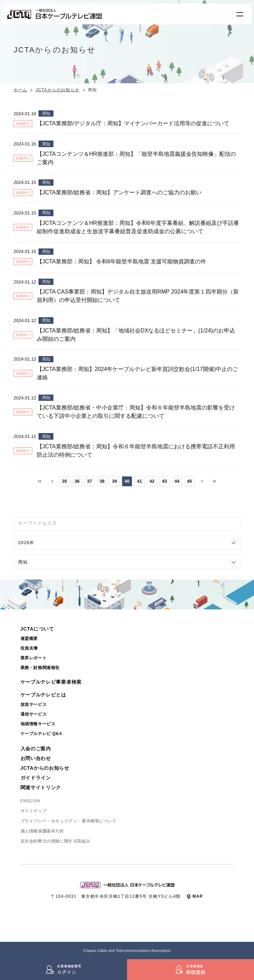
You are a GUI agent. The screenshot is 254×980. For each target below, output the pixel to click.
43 (164, 481)
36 (77, 481)
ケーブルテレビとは (43, 695)
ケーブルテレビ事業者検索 (51, 682)
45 (189, 481)
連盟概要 (29, 639)
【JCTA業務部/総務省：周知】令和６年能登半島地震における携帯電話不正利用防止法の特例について (136, 451)
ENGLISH (31, 801)
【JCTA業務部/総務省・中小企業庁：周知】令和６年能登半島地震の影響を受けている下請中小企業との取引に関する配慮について (136, 412)
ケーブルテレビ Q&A (41, 734)
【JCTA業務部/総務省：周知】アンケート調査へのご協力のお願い (119, 192)
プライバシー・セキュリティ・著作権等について (69, 821)
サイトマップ (34, 811)
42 (152, 481)
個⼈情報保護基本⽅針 (42, 831)
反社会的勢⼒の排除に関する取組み (56, 841)
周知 (46, 113)
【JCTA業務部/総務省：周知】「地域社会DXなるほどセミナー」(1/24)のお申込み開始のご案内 (136, 335)
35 (65, 481)
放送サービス (34, 704)
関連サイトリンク (41, 787)
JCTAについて (37, 629)
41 (139, 481)
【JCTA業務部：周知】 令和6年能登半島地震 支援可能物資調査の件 (122, 261)
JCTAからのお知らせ (58, 90)
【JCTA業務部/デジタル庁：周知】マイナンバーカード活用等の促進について (133, 123)
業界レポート (34, 658)
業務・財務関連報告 (40, 668)
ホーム (20, 90)
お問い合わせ (36, 758)
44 (177, 481)
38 (102, 481)
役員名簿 (29, 648)
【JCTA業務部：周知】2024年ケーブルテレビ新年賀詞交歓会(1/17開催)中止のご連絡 (137, 373)
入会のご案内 (36, 749)
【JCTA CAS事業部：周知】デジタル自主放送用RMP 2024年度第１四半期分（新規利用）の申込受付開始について (138, 296)
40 (127, 481)
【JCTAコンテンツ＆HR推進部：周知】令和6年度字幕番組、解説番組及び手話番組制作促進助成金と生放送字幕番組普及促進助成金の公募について (138, 227)
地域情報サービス (38, 724)
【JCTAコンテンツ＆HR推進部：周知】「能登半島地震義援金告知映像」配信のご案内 (136, 158)
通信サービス (34, 714)
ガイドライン (36, 778)
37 (90, 481)
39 (115, 481)
